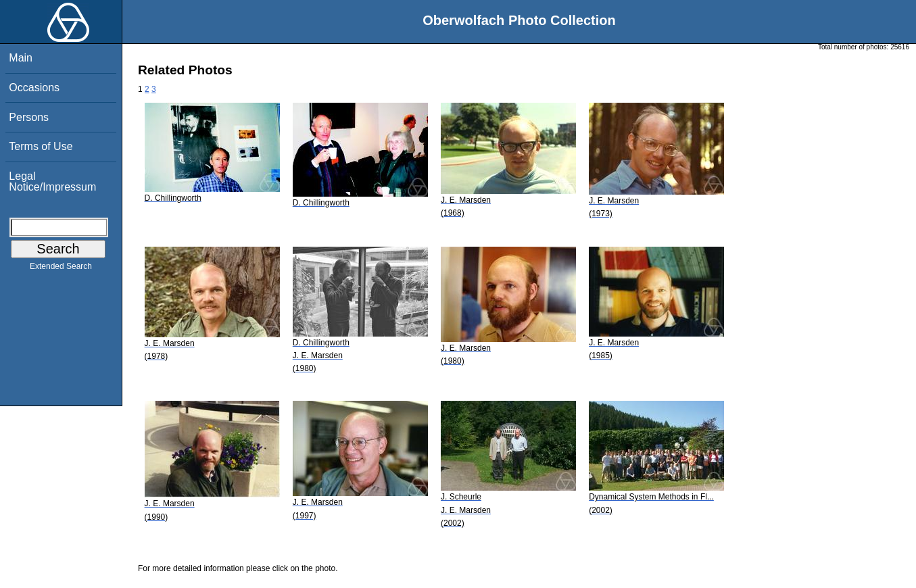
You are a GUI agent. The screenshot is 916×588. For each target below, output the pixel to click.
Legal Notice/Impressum (52, 181)
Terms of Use (41, 146)
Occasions (34, 88)
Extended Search (61, 269)
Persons (29, 117)
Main (21, 58)
